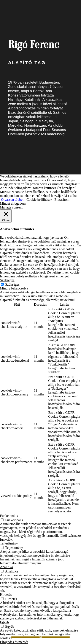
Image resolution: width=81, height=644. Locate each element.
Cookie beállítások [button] (40, 200)
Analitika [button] (6, 567)
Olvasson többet (12, 200)
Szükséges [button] (7, 280)
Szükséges (12, 284)
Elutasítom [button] (62, 200)
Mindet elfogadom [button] (13, 203)
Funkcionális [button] (9, 516)
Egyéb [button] (4, 622)
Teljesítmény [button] (9, 543)
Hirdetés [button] (6, 595)
